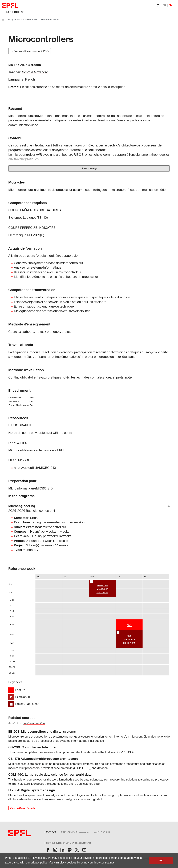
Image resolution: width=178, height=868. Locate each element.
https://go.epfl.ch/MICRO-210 (35, 468)
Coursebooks (13, 12)
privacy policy (39, 863)
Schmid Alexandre (35, 72)
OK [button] (161, 861)
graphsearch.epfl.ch (34, 723)
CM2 (129, 625)
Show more (89, 169)
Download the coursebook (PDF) (30, 51)
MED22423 (102, 592)
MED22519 (102, 585)
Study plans (14, 20)
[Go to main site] (3, 20)
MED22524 (102, 589)
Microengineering (88, 509)
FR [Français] (164, 5)
